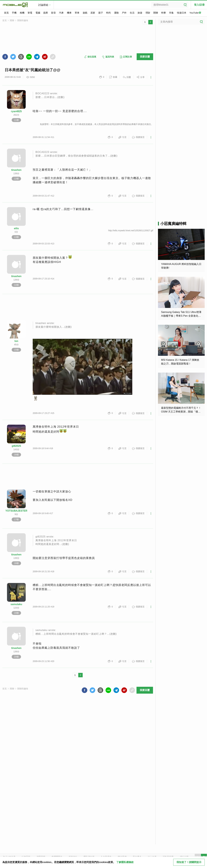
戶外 (124, 13)
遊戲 (85, 13)
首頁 (6, 13)
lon (16, 341)
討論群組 (43, 5)
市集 (171, 13)
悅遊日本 (182, 13)
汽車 (61, 13)
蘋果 (46, 13)
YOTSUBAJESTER (16, 511)
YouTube (195, 13)
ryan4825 (16, 111)
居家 (93, 13)
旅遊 (140, 13)
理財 (148, 13)
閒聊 (156, 13)
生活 (132, 13)
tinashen (16, 170)
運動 (116, 13)
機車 (69, 13)
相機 (22, 13)
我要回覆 (145, 57)
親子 (101, 13)
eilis (16, 228)
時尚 (108, 13)
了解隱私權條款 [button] (125, 862)
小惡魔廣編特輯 (173, 224)
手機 (14, 13)
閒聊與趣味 (23, 20)
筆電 (30, 13)
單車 (77, 13)
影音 (54, 13)
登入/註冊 (199, 5)
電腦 (38, 13)
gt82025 (16, 446)
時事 (164, 13)
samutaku (16, 604)
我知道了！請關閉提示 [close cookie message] (189, 862)
